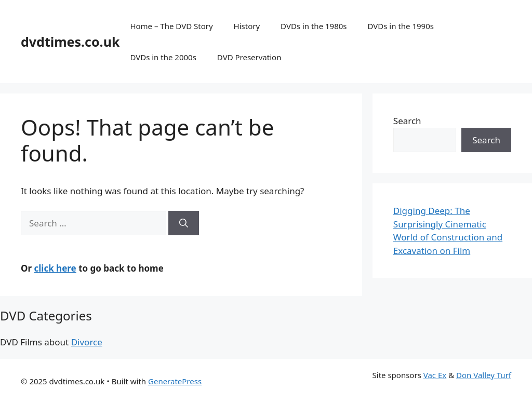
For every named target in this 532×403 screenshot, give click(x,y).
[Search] (184, 223)
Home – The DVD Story (171, 26)
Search (407, 121)
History (247, 26)
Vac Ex (435, 375)
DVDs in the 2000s (163, 57)
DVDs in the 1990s (401, 26)
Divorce (87, 342)
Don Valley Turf (484, 375)
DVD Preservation (249, 57)
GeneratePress (175, 381)
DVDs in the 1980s (314, 26)
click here (55, 268)
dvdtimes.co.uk (70, 42)
